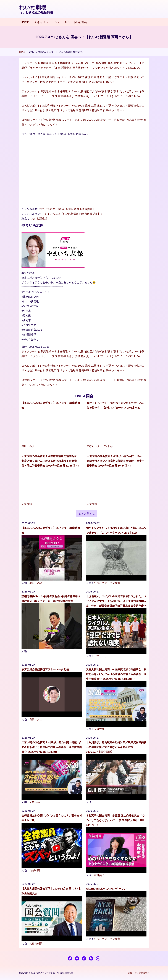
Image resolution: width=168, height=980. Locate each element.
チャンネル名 (29, 209)
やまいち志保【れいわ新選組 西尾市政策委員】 (67, 209)
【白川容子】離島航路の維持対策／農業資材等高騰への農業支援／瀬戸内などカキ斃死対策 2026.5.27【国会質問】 (116, 747)
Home (22, 52)
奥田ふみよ (28, 446)
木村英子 (99, 875)
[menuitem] (25, 22)
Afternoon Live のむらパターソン (106, 889)
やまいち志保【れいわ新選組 (73, 214)
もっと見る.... (87, 514)
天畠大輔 (27, 504)
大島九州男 (36, 944)
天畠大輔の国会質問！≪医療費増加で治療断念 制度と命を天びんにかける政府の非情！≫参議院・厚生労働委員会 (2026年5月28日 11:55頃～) (50, 461)
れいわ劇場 (33, 7)
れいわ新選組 (39, 219)
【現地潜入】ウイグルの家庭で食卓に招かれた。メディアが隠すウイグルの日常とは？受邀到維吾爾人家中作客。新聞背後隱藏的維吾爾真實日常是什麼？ (116, 601)
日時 (24, 347)
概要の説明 (28, 273)
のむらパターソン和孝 (100, 446)
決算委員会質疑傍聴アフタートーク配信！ (46, 669)
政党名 (25, 219)
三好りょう (100, 656)
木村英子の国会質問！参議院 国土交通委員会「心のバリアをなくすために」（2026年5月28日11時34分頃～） (115, 820)
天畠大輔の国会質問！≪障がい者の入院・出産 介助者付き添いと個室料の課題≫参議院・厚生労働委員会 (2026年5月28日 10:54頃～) (115, 461)
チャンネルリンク (32, 214)
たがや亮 (35, 870)
